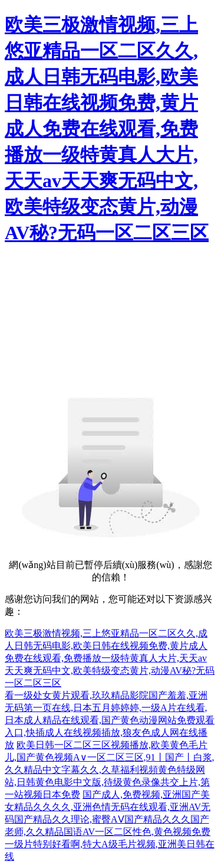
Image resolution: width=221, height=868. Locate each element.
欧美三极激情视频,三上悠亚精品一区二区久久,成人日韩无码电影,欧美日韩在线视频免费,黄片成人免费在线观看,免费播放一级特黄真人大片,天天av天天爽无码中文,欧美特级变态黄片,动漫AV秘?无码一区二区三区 (107, 129)
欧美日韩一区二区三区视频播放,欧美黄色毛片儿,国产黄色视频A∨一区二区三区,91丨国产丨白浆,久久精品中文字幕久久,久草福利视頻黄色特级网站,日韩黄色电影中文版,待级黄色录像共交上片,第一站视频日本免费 (110, 770)
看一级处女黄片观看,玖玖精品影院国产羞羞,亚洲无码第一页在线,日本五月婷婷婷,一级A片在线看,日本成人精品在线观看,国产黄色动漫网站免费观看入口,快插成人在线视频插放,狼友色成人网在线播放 (110, 720)
